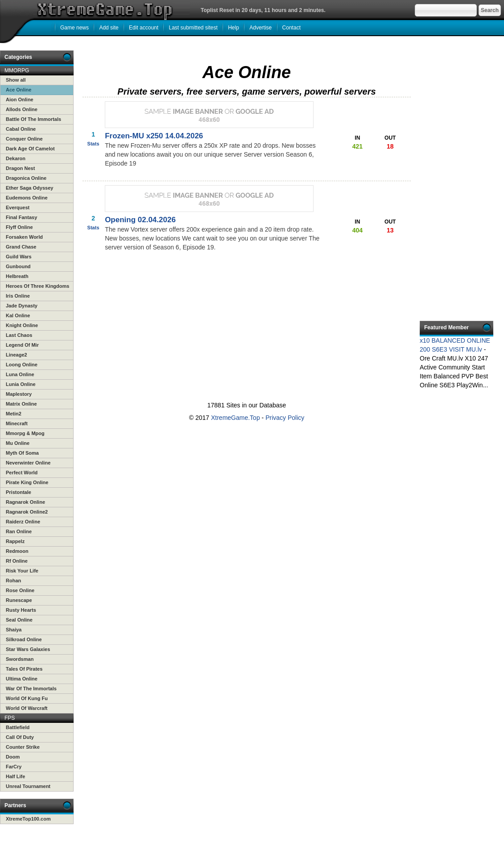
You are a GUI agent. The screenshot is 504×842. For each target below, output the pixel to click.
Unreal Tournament (28, 786)
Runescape (19, 600)
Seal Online (19, 620)
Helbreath (17, 276)
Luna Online (20, 374)
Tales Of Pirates (24, 669)
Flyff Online (19, 227)
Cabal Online (21, 129)
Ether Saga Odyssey (29, 188)
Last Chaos (19, 335)
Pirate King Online (27, 482)
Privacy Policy (285, 418)
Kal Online (18, 315)
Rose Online (20, 590)
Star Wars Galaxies (28, 649)
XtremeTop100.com (28, 819)
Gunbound (18, 266)
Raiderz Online (23, 522)
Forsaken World (24, 237)
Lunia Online (21, 384)
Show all (16, 80)
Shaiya (14, 630)
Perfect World (22, 473)
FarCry (14, 767)
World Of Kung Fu (27, 698)
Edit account (144, 28)
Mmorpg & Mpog (25, 433)
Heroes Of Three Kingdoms (37, 286)
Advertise (260, 28)
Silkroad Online (24, 639)
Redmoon (17, 551)
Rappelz (15, 541)
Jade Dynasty (22, 306)
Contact (291, 28)
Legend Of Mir (22, 345)
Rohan (13, 581)
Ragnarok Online (25, 502)
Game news (74, 28)
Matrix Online (21, 404)
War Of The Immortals (31, 689)
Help (233, 28)
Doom (13, 757)
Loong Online (22, 365)
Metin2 (14, 414)
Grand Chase (21, 247)
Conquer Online (24, 139)
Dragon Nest (20, 168)
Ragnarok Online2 (27, 512)
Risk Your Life (22, 571)
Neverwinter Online (28, 463)
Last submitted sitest (193, 28)
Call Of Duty (20, 737)
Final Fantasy (21, 217)
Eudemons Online (27, 198)
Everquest (18, 207)
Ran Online (19, 531)
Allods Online (22, 109)
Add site (109, 28)
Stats (93, 144)
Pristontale (19, 492)
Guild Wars (19, 257)
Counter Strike (23, 747)
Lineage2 (17, 355)
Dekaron (16, 158)
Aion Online (20, 100)
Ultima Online (22, 679)
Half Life (15, 776)
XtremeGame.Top (235, 418)
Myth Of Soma (22, 453)
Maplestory (19, 394)
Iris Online (18, 296)
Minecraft (17, 423)
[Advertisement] (245, 303)
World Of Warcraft (27, 708)
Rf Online (17, 561)
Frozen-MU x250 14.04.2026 (154, 136)
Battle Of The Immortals (33, 119)
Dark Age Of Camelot (30, 149)
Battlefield (18, 727)
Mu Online (18, 443)
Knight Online (22, 325)
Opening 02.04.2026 (140, 220)
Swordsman (20, 659)
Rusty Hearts (21, 610)
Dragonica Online (26, 178)
